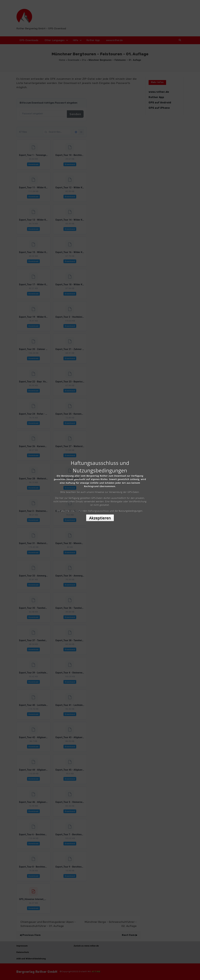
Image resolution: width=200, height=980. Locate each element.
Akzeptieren (100, 518)
